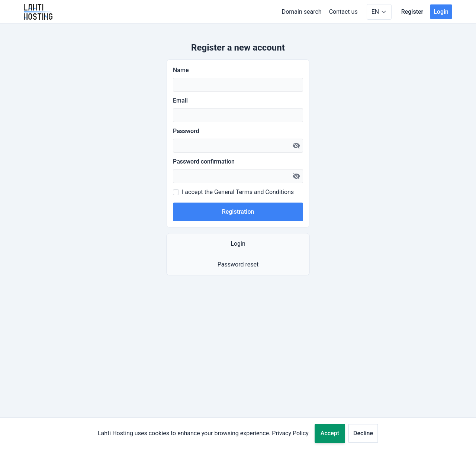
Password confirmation (204, 161)
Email (180, 101)
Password (186, 131)
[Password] (238, 146)
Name (181, 70)
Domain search (302, 12)
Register (412, 12)
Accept (330, 433)
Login (441, 12)
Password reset (238, 264)
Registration (238, 212)
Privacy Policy (290, 433)
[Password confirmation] (238, 176)
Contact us (343, 12)
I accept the (238, 192)
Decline (363, 433)
